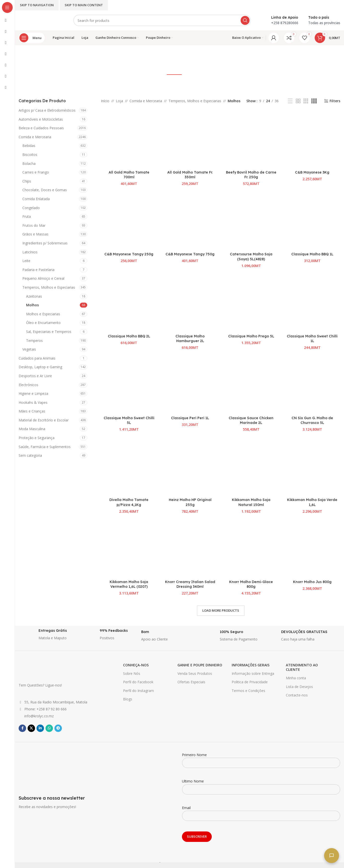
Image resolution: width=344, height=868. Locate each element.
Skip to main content (84, 5)
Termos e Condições (248, 691)
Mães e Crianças (32, 411)
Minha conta (296, 678)
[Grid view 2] (298, 101)
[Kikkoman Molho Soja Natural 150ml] (251, 467)
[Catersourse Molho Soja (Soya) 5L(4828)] (251, 222)
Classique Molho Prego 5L (251, 336)
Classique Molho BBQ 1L (312, 254)
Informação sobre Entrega (253, 673)
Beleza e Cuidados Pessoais (41, 128)
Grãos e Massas (35, 234)
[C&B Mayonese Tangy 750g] (190, 222)
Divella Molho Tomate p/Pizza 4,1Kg (129, 502)
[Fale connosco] (332, 856)
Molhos (32, 305)
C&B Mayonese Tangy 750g (190, 254)
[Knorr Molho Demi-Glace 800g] (251, 549)
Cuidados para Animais (37, 358)
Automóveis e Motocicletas (41, 119)
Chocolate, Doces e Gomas (45, 190)
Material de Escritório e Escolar (44, 420)
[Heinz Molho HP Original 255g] (190, 467)
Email (261, 812)
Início (105, 101)
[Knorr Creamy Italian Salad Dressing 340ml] (190, 549)
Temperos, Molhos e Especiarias (49, 287)
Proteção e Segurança (37, 438)
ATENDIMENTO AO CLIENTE (302, 667)
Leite (26, 261)
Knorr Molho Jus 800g (312, 582)
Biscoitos (30, 155)
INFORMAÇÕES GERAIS (251, 665)
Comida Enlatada (36, 199)
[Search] (162, 20)
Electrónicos (28, 385)
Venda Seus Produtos (195, 673)
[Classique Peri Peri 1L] (190, 385)
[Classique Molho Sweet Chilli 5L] (129, 385)
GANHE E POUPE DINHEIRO (200, 665)
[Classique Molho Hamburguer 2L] (190, 304)
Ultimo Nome (261, 785)
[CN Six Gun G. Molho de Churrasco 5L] (312, 385)
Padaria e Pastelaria (38, 270)
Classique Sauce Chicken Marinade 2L (251, 420)
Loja (119, 101)
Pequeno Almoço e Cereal (43, 278)
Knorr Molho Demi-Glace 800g (251, 584)
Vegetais (29, 349)
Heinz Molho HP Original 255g (190, 502)
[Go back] (154, 57)
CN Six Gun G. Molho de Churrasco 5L (312, 420)
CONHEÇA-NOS (136, 665)
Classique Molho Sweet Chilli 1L (312, 339)
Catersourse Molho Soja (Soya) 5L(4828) (251, 257)
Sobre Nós (132, 673)
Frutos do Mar (34, 225)
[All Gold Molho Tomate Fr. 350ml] (190, 140)
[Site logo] (41, 20)
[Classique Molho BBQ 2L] (129, 304)
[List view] (290, 101)
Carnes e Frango (36, 172)
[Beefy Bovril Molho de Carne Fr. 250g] (251, 140)
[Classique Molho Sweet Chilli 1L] (312, 304)
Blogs (128, 699)
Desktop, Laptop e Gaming (40, 367)
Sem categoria (30, 455)
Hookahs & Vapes (33, 402)
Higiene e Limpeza (33, 393)
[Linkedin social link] (40, 728)
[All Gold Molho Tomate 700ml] (129, 140)
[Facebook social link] (22, 728)
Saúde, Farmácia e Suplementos (45, 447)
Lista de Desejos (299, 687)
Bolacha (29, 163)
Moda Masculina (32, 429)
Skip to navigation (37, 5)
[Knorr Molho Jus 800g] (312, 549)
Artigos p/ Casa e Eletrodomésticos (47, 110)
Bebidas (29, 146)
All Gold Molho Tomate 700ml (129, 175)
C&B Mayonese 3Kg (312, 172)
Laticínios (30, 252)
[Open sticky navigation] (32, 38)
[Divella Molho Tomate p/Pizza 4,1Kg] (129, 467)
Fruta (27, 216)
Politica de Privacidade (250, 682)
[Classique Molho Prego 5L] (251, 304)
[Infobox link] (47, 636)
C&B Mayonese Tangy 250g (129, 254)
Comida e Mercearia (35, 137)
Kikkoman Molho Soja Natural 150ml (251, 502)
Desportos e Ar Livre (35, 376)
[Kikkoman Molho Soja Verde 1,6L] (312, 467)
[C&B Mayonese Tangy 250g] (129, 222)
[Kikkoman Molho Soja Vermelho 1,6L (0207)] (129, 549)
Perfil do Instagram (138, 691)
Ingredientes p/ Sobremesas (45, 243)
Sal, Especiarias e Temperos (49, 332)
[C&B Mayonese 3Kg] (312, 140)
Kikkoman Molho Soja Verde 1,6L (312, 502)
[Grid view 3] (306, 101)
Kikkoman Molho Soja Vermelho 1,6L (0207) (129, 584)
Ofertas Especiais (191, 682)
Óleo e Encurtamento (43, 323)
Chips (27, 181)
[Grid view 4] (314, 101)
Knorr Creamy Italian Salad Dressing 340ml (190, 584)
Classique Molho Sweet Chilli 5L (129, 420)
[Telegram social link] (58, 728)
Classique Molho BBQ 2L (129, 336)
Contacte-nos (297, 695)
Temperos (34, 341)
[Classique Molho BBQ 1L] (312, 222)
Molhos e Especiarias (43, 314)
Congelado (31, 208)
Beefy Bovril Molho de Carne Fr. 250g (251, 175)
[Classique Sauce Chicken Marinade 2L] (251, 385)
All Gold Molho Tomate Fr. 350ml (190, 175)
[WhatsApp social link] (49, 728)
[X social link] (31, 728)
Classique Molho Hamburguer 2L (190, 339)
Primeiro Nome (261, 759)
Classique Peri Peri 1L (190, 418)
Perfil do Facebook (138, 682)
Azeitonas (34, 296)
